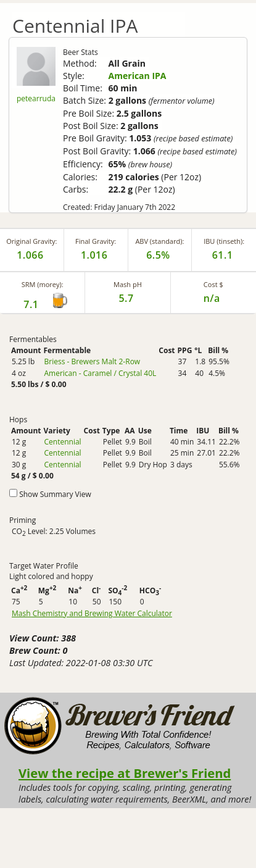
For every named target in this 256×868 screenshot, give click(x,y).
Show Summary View (55, 494)
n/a (212, 298)
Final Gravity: (96, 241)
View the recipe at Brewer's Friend (125, 773)
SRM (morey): (43, 284)
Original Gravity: (31, 241)
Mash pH (128, 284)
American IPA (138, 76)
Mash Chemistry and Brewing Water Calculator (92, 614)
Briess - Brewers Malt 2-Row (92, 361)
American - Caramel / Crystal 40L (100, 373)
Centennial (62, 442)
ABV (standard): (159, 241)
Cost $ (213, 284)
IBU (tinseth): (224, 241)
